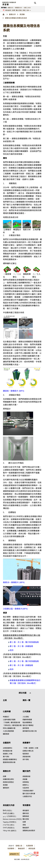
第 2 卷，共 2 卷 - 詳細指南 (21, 646)
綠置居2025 (18, 8)
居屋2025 (10, 8)
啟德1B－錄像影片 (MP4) (14, 582)
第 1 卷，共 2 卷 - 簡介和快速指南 (24, 642)
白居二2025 (27, 8)
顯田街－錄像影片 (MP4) (14, 391)
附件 (12, 650)
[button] (35, 3)
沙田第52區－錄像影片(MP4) (15, 609)
